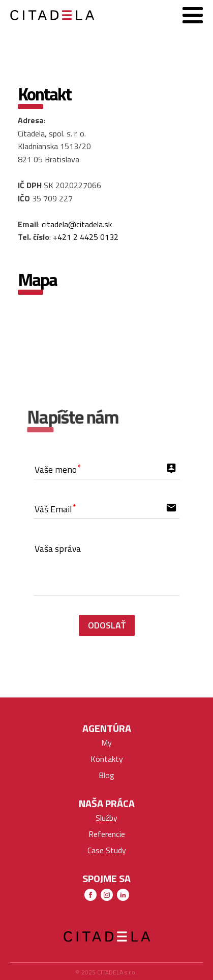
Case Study (107, 850)
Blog (106, 775)
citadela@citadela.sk (77, 224)
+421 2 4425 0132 (86, 237)
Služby (106, 818)
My (106, 743)
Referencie (107, 834)
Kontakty (107, 759)
